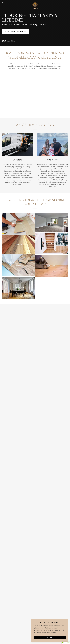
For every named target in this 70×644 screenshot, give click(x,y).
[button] (6, 3)
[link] (35, 3)
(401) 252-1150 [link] (9, 41)
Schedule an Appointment (16, 32)
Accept (50, 637)
